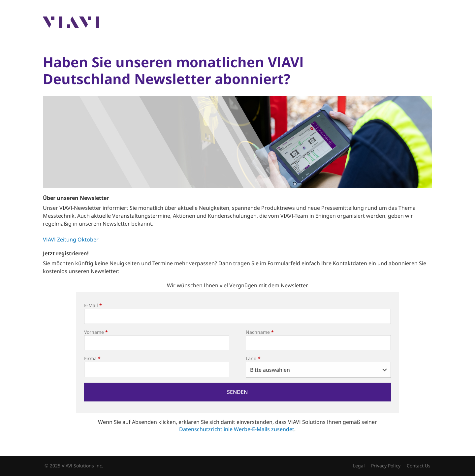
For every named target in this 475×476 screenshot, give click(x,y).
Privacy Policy (386, 466)
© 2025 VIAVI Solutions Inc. (74, 466)
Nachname (260, 332)
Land (253, 358)
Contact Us (419, 466)
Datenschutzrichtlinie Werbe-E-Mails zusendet (237, 429)
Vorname (96, 332)
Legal (359, 466)
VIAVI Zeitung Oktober (71, 239)
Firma (92, 358)
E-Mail (93, 305)
